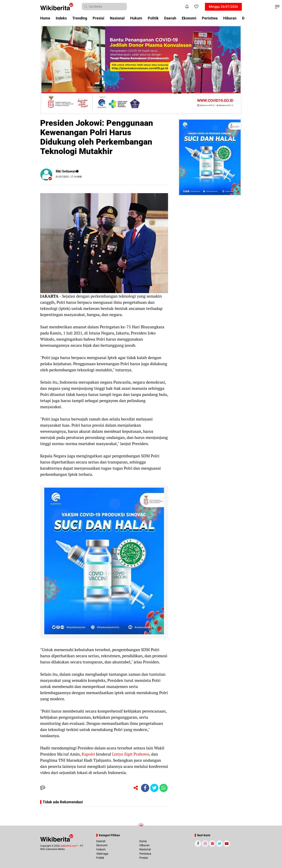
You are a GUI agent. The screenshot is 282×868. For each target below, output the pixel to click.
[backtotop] (141, 826)
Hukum (136, 18)
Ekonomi (189, 18)
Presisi (98, 18)
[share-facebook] (145, 788)
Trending (80, 18)
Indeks (61, 18)
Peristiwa (210, 18)
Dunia (143, 841)
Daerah (170, 18)
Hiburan (230, 18)
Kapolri (88, 754)
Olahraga (102, 854)
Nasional (117, 18)
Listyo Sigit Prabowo (130, 754)
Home (45, 18)
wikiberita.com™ (69, 846)
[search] (104, 7)
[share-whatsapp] (164, 788)
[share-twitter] (154, 788)
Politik (153, 18)
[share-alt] (136, 788)
